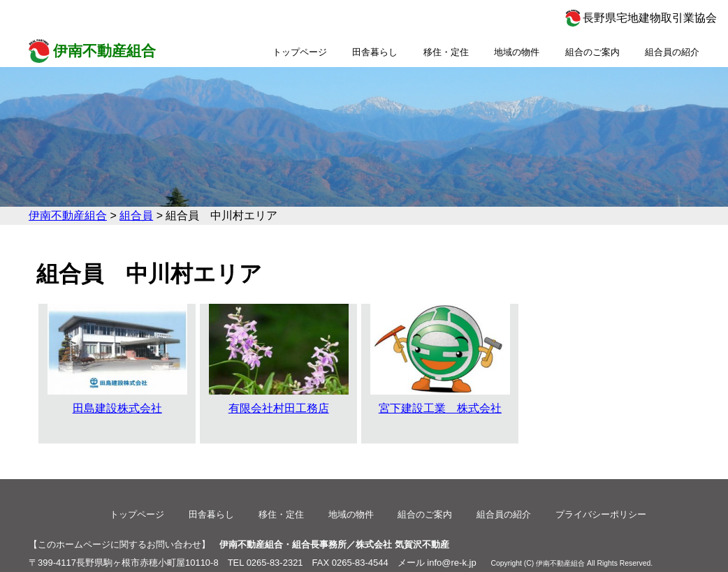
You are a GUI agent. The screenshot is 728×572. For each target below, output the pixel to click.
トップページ (300, 52)
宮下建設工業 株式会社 (440, 359)
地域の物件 (517, 52)
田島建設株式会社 (117, 359)
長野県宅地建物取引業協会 (650, 18)
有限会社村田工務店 (279, 359)
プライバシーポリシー (601, 514)
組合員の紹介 (672, 52)
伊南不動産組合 (104, 51)
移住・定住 (446, 52)
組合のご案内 (592, 52)
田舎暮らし (375, 52)
